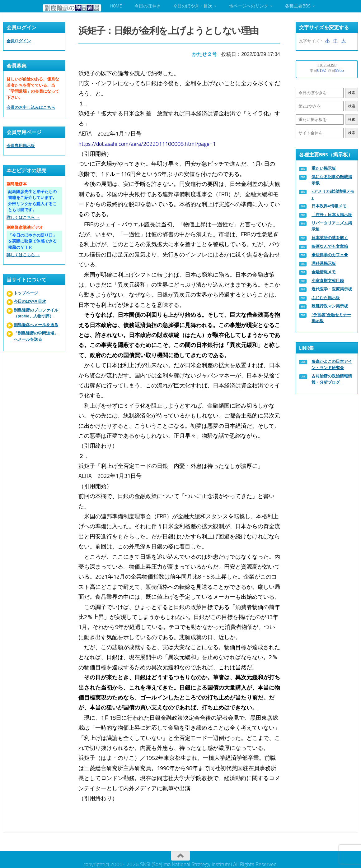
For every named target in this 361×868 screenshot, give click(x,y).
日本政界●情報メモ (329, 206)
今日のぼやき (148, 6)
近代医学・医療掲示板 (332, 289)
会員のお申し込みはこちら (31, 107)
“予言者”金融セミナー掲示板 (331, 318)
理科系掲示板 (324, 263)
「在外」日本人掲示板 (332, 215)
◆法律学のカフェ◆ (330, 255)
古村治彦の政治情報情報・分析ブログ (332, 379)
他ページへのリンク (249, 6)
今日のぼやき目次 (30, 301)
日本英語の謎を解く (330, 238)
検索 (352, 93)
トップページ (26, 293)
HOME (116, 6)
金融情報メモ (324, 272)
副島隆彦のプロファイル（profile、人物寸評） (36, 313)
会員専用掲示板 (21, 146)
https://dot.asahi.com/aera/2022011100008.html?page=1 (148, 141)
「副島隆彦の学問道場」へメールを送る (36, 336)
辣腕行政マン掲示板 (330, 306)
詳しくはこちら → (23, 217)
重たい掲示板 (324, 168)
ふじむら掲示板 (326, 298)
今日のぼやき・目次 (193, 6)
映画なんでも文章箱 (330, 246)
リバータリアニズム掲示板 (332, 226)
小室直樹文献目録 (328, 281)
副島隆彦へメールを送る (36, 325)
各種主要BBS (298, 6)
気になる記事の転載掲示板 (332, 180)
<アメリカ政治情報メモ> (333, 194)
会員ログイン (19, 41)
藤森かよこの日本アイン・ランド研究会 (332, 365)
